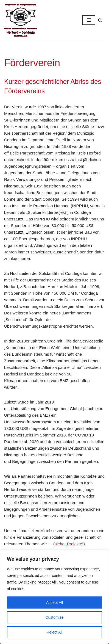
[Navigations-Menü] (89, 20)
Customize (54, 617)
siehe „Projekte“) (70, 544)
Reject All (54, 632)
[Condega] (21, 20)
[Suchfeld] (100, 20)
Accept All (54, 602)
